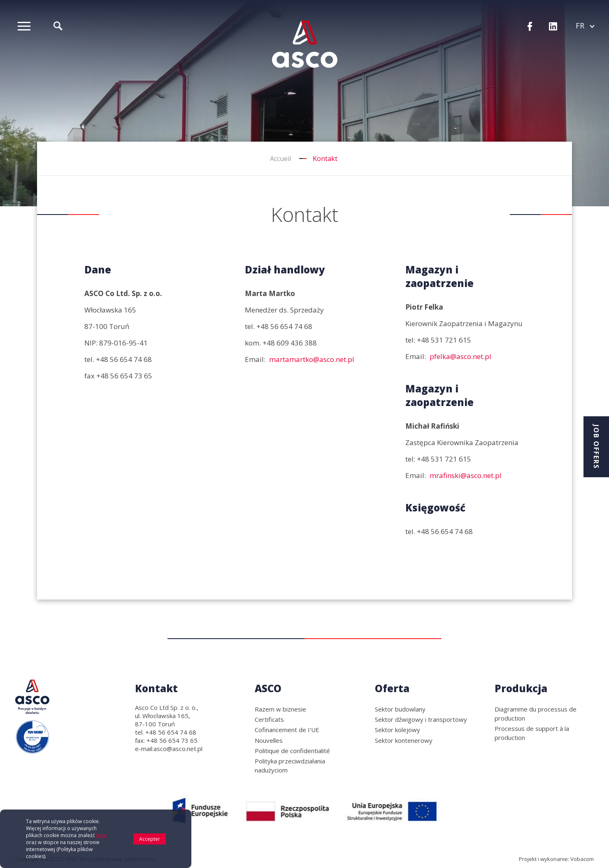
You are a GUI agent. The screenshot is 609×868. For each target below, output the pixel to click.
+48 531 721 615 (444, 340)
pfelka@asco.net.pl (460, 356)
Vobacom (582, 859)
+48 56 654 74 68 (124, 359)
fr (585, 26)
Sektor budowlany (400, 709)
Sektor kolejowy (397, 730)
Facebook (530, 27)
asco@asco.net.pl (178, 749)
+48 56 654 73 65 (124, 376)
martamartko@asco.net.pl (312, 359)
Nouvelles (269, 740)
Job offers (596, 447)
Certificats (269, 719)
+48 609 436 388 (290, 343)
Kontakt (156, 688)
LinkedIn (553, 27)
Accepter (150, 843)
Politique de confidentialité (292, 751)
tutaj (101, 840)
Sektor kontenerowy (404, 740)
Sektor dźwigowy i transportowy (421, 719)
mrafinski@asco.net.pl (466, 475)
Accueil (280, 159)
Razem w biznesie (280, 709)
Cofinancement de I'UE (287, 730)
